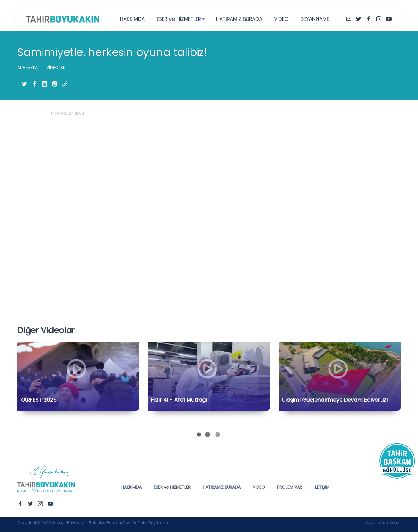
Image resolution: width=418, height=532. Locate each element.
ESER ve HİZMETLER (179, 19)
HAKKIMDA (132, 19)
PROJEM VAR (290, 487)
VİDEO (281, 19)
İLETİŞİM (322, 487)
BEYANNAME (315, 19)
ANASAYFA (27, 68)
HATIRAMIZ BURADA (239, 19)
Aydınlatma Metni (383, 523)
